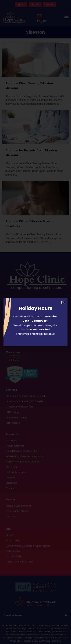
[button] (63, 302)
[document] (35, 322)
